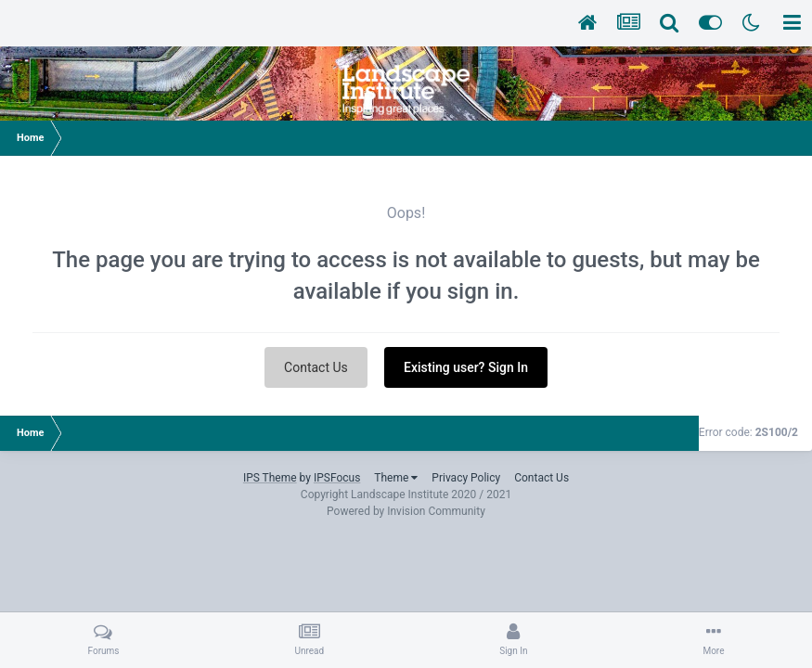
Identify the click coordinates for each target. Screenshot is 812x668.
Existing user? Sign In (466, 367)
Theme (396, 478)
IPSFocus (337, 478)
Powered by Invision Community (406, 511)
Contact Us (316, 367)
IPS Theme (270, 478)
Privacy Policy (466, 478)
